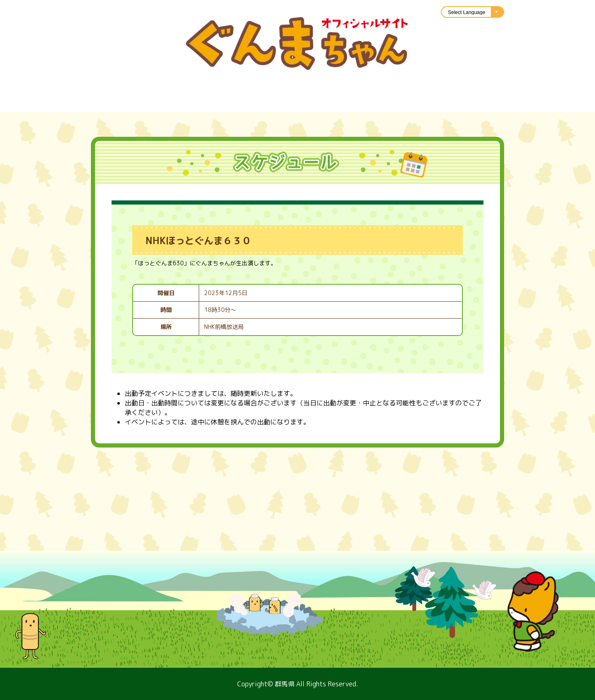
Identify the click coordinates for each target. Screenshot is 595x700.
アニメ (434, 102)
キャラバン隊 (380, 102)
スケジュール (140, 102)
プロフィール (74, 102)
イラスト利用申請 (306, 102)
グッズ (194, 102)
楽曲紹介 (240, 102)
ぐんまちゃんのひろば (504, 102)
